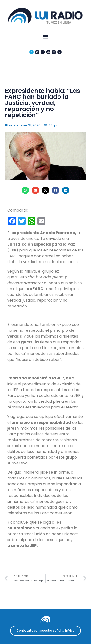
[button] (45, 37)
